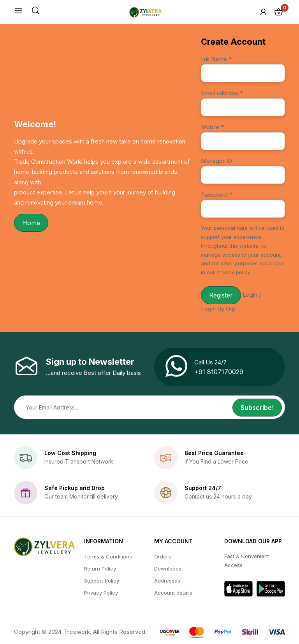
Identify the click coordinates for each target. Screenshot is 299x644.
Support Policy (102, 581)
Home (31, 223)
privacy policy (233, 272)
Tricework (77, 632)
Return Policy (100, 569)
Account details (173, 593)
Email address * (222, 93)
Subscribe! (257, 408)
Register (221, 295)
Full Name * (216, 59)
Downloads (168, 569)
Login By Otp (218, 309)
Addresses (167, 581)
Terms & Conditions (108, 556)
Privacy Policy (101, 593)
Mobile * (212, 127)
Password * (217, 195)
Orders (163, 556)
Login (250, 295)
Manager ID (216, 161)
